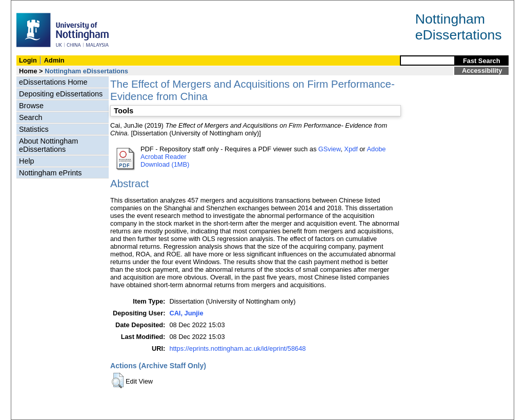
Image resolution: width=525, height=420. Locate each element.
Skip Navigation (34, 6)
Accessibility (482, 71)
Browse (31, 106)
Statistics (34, 129)
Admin (54, 60)
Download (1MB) (165, 164)
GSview (329, 149)
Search (31, 117)
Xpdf (351, 149)
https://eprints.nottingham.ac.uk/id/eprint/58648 (237, 348)
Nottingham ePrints (50, 173)
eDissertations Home (53, 82)
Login (28, 60)
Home (28, 71)
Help (27, 161)
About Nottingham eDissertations (48, 145)
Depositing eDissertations (61, 94)
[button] (118, 381)
